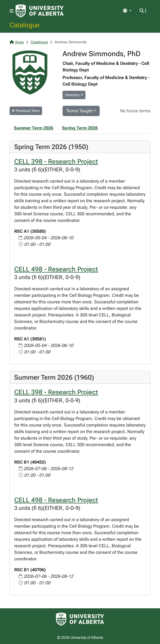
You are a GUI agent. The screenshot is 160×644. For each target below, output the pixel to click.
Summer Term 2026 (34, 128)
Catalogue (25, 25)
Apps (17, 42)
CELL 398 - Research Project (56, 161)
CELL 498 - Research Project (56, 269)
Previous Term (26, 111)
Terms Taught (79, 111)
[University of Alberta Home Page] (40, 11)
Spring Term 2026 (80, 128)
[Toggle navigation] (11, 11)
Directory (74, 95)
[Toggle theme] (127, 11)
